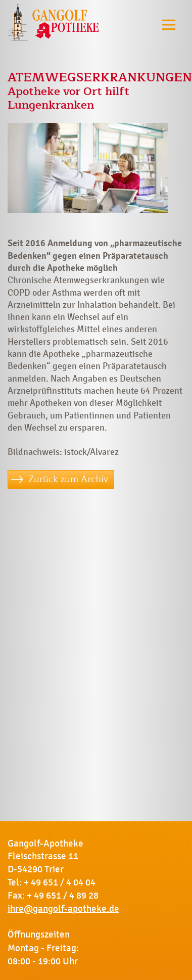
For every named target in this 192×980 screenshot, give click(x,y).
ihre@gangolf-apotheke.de (63, 909)
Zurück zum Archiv (68, 479)
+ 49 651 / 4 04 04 (60, 882)
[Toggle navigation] (169, 25)
